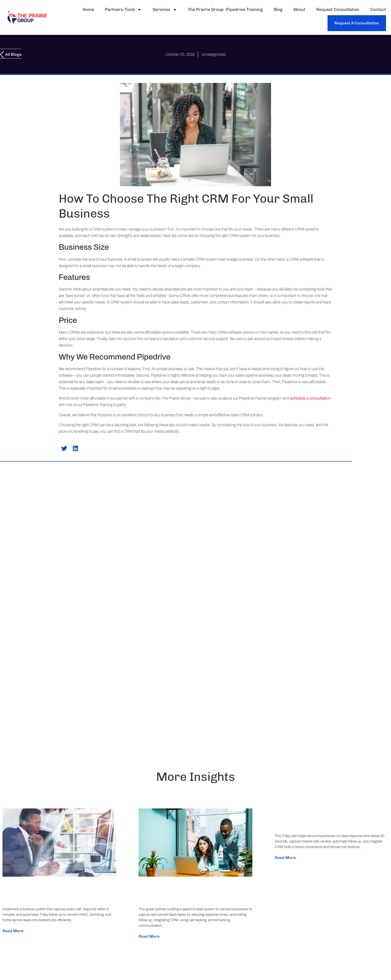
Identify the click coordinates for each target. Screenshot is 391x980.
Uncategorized (213, 54)
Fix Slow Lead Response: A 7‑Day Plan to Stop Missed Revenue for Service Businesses (330, 814)
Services (165, 10)
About (299, 9)
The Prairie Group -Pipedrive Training (225, 9)
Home (88, 9)
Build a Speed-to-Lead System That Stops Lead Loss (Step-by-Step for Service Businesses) (195, 888)
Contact (378, 9)
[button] (64, 448)
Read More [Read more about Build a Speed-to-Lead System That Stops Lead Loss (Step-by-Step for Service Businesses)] (149, 936)
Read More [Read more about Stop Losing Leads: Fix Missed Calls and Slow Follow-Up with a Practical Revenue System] (13, 931)
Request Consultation (338, 9)
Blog (278, 9)
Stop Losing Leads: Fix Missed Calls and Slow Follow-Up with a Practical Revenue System (56, 888)
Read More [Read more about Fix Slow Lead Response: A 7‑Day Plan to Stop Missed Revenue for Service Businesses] (285, 858)
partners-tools (123, 10)
